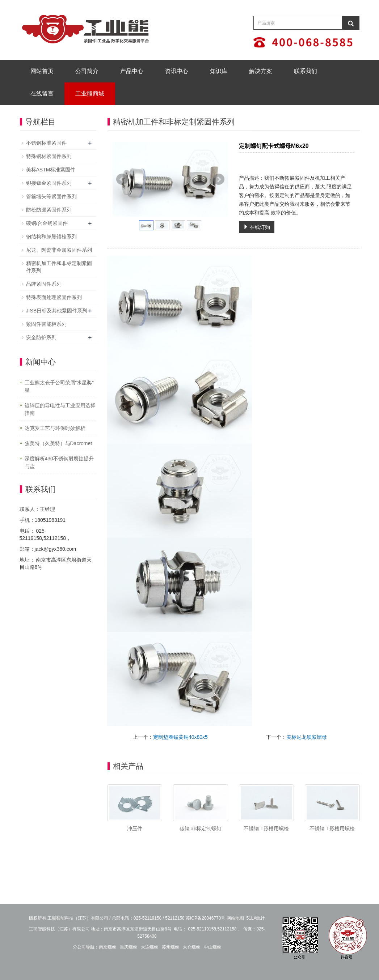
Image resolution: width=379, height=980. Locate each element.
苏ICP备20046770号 (205, 918)
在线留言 (42, 93)
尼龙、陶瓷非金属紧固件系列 (59, 250)
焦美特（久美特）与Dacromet (58, 443)
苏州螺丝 (170, 947)
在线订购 (257, 227)
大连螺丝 (150, 947)
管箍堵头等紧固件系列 (51, 196)
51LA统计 (256, 918)
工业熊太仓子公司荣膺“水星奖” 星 (59, 386)
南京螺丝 (108, 947)
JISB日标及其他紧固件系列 (57, 311)
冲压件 (135, 828)
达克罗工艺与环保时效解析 (55, 428)
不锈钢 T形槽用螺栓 (266, 828)
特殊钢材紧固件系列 (49, 156)
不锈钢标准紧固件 (46, 143)
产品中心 (132, 71)
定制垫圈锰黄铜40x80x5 (180, 737)
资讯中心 (177, 71)
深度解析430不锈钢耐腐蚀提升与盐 (59, 462)
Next (219, 179)
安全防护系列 (41, 337)
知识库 (219, 71)
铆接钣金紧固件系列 (49, 183)
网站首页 (42, 71)
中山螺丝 (212, 947)
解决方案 (261, 71)
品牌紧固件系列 (44, 284)
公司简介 (87, 71)
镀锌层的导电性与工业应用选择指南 (60, 409)
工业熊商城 (90, 93)
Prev (122, 179)
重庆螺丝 (129, 947)
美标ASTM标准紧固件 (51, 170)
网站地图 (235, 918)
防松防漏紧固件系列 (49, 210)
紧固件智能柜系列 (46, 324)
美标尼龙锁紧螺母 (307, 737)
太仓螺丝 (191, 947)
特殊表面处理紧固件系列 (54, 297)
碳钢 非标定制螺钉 (201, 828)
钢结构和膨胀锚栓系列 (51, 237)
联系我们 (306, 71)
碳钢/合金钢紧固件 (47, 223)
